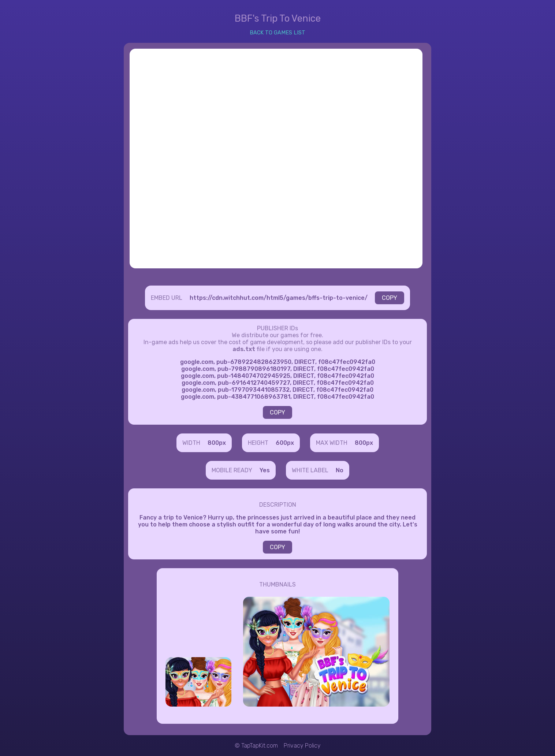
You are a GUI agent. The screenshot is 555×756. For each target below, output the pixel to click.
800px (217, 443)
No (340, 470)
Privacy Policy (302, 746)
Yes (265, 470)
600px (285, 443)
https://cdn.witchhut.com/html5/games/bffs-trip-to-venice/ (279, 298)
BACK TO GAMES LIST (277, 33)
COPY (390, 298)
